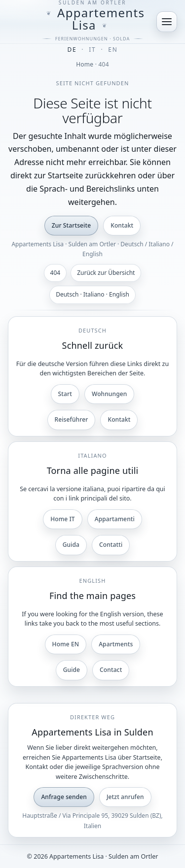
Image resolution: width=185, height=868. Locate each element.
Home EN (66, 644)
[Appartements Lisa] (92, 22)
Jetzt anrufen (125, 797)
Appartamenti (115, 519)
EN (113, 50)
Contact (111, 670)
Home (85, 64)
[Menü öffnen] (167, 22)
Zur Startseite (71, 225)
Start (65, 394)
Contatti (111, 545)
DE (72, 50)
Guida (71, 545)
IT (92, 50)
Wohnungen (109, 394)
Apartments (116, 644)
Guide (72, 670)
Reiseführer (72, 419)
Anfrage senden (64, 797)
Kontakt (122, 225)
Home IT (63, 519)
